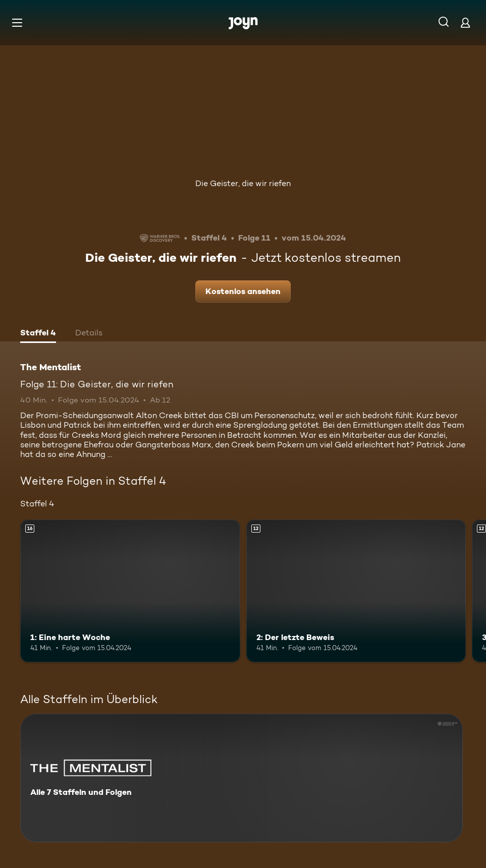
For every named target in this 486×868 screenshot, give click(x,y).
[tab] (38, 334)
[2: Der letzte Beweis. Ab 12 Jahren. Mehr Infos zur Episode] (356, 591)
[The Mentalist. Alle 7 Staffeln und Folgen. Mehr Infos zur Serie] (241, 778)
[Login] (465, 22)
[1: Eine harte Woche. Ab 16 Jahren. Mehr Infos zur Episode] (130, 591)
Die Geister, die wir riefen (243, 183)
